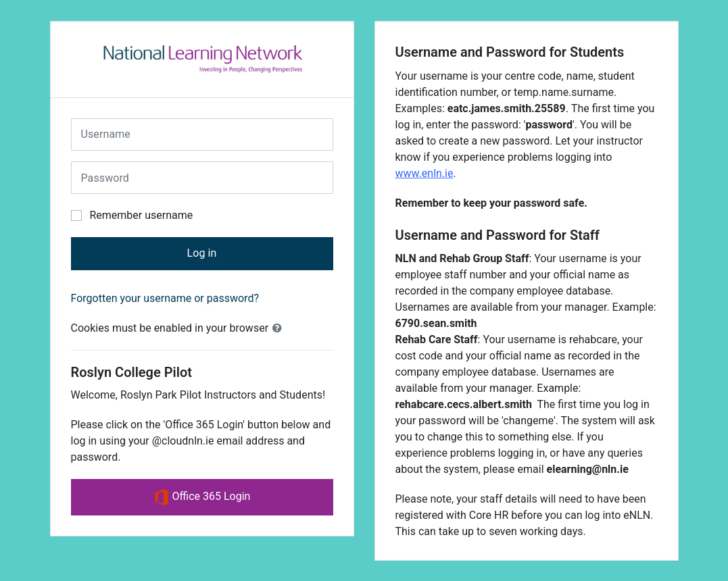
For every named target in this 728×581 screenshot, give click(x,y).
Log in (201, 253)
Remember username (141, 215)
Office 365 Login (202, 497)
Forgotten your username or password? (165, 298)
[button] (280, 328)
